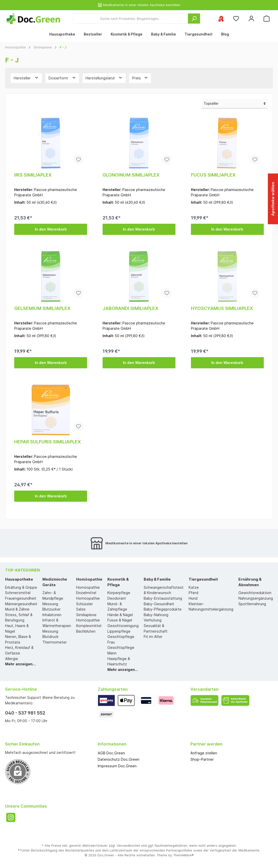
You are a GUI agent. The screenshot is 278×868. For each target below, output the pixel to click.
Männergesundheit (21, 604)
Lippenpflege (119, 631)
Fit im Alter (153, 637)
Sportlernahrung (252, 604)
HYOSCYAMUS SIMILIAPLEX (222, 308)
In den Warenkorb (51, 229)
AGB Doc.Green (111, 753)
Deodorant (117, 598)
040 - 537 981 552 (25, 713)
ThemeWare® (183, 855)
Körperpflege (119, 593)
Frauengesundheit (21, 598)
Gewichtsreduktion (255, 593)
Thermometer (55, 642)
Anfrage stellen (204, 753)
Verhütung (153, 620)
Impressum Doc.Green (117, 766)
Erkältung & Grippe (21, 587)
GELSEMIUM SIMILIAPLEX (42, 308)
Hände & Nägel (120, 615)
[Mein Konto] (251, 19)
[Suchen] (194, 19)
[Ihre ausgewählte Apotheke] (221, 19)
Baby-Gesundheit (159, 604)
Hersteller (26, 78)
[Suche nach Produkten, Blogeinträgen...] (131, 19)
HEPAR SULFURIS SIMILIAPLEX (47, 442)
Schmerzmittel (18, 593)
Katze (194, 587)
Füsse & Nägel (120, 620)
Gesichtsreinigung (123, 626)
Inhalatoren (52, 615)
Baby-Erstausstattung (163, 598)
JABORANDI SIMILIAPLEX (130, 308)
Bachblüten (86, 631)
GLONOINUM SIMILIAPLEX (131, 175)
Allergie (12, 659)
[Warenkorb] (267, 19)
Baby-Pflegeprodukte (163, 609)
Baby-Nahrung (156, 615)
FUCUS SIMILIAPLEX (213, 175)
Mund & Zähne (17, 609)
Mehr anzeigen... (20, 664)
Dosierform (62, 78)
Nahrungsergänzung (256, 598)
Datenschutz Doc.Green (119, 759)
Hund (193, 598)
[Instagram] (11, 817)
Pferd (193, 593)
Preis (140, 78)
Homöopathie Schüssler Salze (88, 604)
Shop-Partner (202, 759)
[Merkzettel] (236, 19)
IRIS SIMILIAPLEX (33, 175)
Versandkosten (128, 846)
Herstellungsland (104, 78)
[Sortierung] (235, 104)
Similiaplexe (86, 615)
